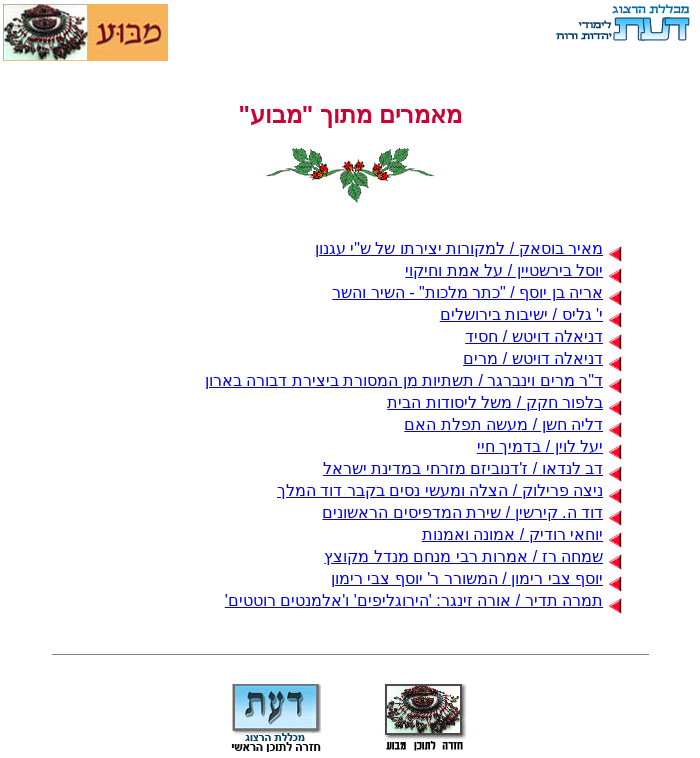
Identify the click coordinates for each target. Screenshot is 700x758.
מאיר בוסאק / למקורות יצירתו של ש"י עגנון (468, 248)
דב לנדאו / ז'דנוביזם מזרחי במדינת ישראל (472, 468)
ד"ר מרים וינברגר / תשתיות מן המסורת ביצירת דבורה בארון (413, 380)
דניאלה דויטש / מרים (542, 358)
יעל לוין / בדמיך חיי (549, 446)
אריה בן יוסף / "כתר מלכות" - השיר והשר (477, 292)
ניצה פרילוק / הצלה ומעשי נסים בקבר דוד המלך (449, 490)
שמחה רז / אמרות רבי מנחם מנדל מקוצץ (473, 556)
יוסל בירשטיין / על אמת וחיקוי (513, 270)
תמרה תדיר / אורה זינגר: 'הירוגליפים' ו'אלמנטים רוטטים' (423, 600)
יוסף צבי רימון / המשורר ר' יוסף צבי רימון (476, 578)
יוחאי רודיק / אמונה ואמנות (522, 534)
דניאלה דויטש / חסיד (543, 336)
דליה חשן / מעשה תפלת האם (513, 424)
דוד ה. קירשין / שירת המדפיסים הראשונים (472, 512)
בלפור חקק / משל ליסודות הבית (504, 402)
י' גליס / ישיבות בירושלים (531, 314)
